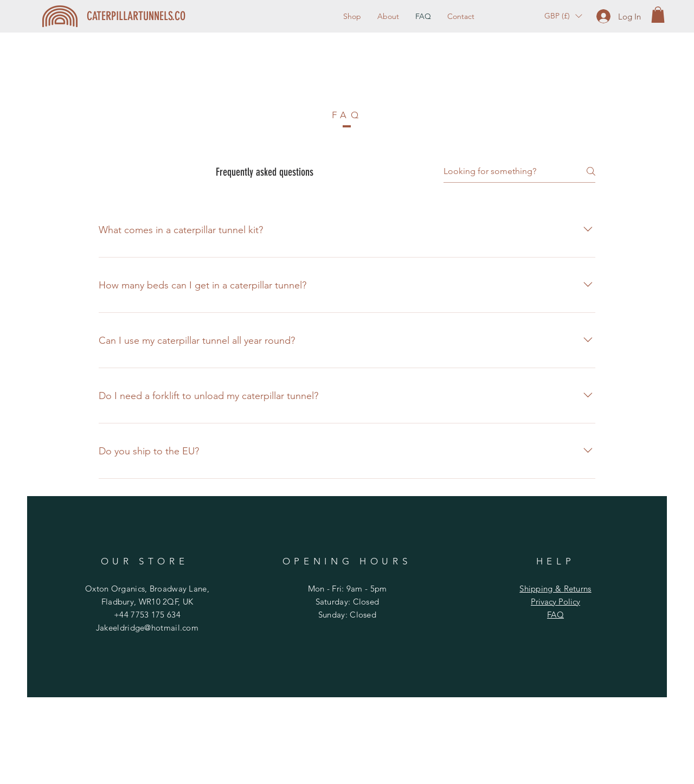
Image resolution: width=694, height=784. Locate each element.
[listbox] (563, 16)
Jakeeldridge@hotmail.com (147, 628)
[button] (563, 16)
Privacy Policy (555, 602)
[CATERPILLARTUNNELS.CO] (137, 16)
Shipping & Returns (555, 589)
